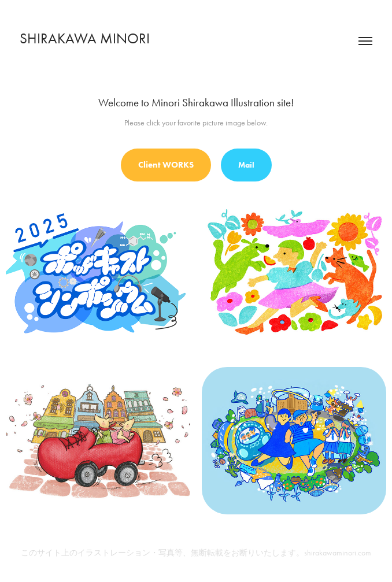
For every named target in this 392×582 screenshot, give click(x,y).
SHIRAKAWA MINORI (85, 38)
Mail (246, 165)
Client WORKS (166, 165)
